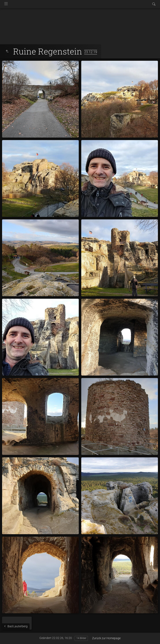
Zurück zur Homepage (106, 638)
